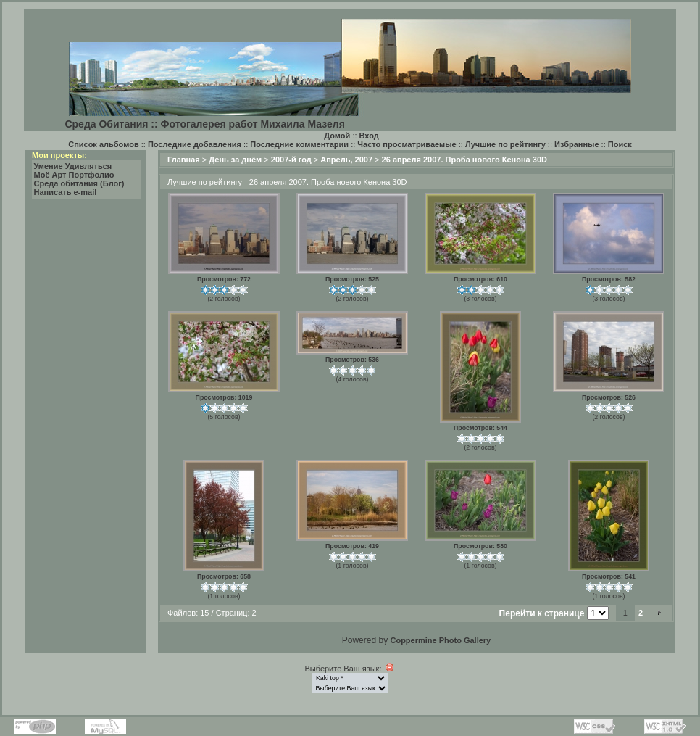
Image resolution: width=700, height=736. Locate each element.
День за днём (235, 160)
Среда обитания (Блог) (79, 183)
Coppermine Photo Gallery (440, 640)
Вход (369, 136)
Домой (337, 136)
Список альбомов (103, 144)
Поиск (620, 144)
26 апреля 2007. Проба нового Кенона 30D (464, 160)
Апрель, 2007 (346, 160)
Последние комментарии (299, 144)
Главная (184, 160)
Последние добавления (195, 144)
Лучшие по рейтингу (505, 144)
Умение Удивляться (73, 166)
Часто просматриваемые (407, 144)
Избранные (577, 144)
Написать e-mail (66, 192)
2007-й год (291, 160)
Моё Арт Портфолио (74, 175)
